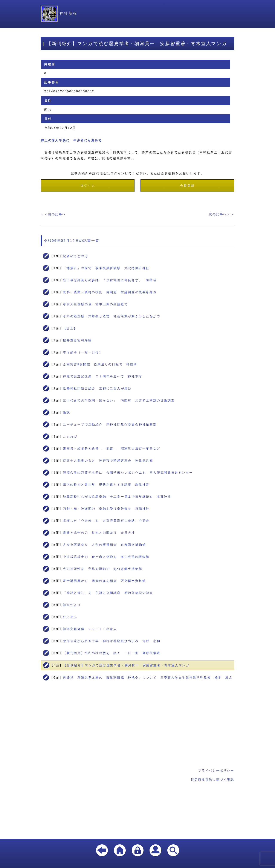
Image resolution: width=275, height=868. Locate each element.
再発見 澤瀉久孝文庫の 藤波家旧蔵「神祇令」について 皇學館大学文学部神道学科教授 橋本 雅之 (148, 677)
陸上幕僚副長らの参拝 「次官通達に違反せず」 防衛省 (110, 280)
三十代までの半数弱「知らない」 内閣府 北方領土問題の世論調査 (119, 400)
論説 (67, 412)
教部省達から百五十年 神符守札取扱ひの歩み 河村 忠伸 (112, 641)
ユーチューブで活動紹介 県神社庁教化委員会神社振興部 (110, 424)
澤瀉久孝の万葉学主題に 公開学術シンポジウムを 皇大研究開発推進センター (128, 473)
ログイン (88, 186)
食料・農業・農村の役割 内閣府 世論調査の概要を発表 (110, 292)
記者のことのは (76, 256)
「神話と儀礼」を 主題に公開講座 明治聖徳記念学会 (108, 593)
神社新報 (59, 14)
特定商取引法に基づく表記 (212, 780)
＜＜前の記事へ (53, 214)
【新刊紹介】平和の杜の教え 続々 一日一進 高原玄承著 (112, 653)
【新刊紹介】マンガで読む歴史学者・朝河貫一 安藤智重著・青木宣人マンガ (126, 665)
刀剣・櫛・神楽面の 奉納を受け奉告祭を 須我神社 (106, 509)
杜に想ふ (70, 617)
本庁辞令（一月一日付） (83, 352)
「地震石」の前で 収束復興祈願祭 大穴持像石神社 (106, 268)
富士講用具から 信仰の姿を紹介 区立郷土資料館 (104, 581)
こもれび (70, 436)
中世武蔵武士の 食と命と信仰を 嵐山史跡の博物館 (106, 557)
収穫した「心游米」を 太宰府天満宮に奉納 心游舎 (106, 521)
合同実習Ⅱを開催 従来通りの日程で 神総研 (100, 364)
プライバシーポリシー (216, 770)
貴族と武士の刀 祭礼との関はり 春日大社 (99, 533)
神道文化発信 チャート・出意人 (90, 629)
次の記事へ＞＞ (222, 214)
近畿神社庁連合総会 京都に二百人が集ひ (97, 388)
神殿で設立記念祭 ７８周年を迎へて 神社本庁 (103, 376)
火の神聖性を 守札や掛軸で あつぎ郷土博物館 (103, 569)
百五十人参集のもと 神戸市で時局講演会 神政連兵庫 (108, 461)
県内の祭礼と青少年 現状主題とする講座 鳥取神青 (106, 485)
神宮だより (72, 605)
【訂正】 (70, 328)
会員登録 (187, 186)
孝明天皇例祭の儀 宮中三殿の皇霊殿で (95, 304)
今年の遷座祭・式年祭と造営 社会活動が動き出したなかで (112, 316)
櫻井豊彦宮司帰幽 (77, 340)
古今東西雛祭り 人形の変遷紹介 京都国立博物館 (104, 545)
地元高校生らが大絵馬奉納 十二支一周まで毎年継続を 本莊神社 (117, 497)
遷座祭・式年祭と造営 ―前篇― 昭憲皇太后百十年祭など (112, 448)
